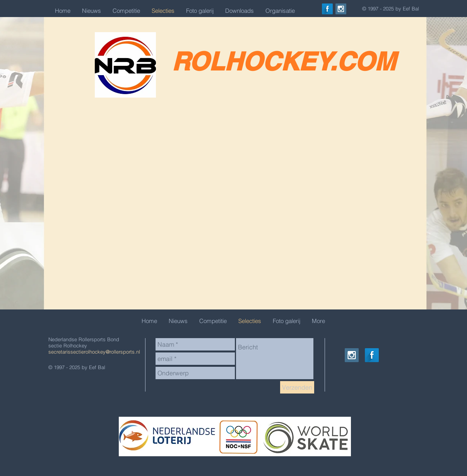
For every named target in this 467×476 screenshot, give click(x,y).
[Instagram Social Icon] (341, 9)
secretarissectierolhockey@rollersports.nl (94, 352)
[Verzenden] (297, 387)
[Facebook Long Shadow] (327, 9)
